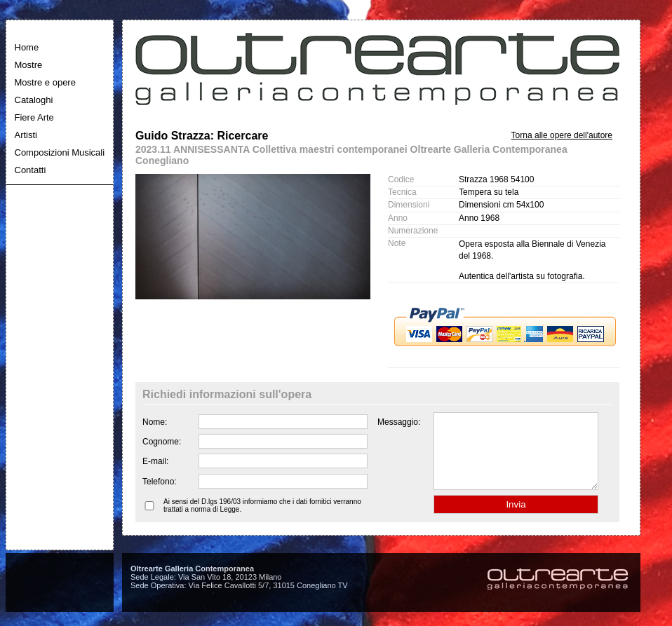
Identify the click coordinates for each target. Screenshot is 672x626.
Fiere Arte (34, 117)
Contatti (31, 170)
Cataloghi (34, 100)
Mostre (29, 65)
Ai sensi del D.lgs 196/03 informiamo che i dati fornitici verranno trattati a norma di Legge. (262, 520)
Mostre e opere (45, 82)
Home (27, 47)
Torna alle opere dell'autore (562, 135)
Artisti (26, 135)
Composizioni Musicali (60, 152)
